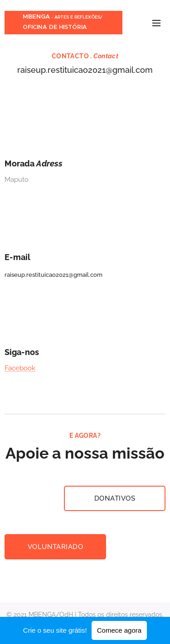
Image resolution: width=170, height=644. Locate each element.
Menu (156, 23)
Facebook (20, 368)
